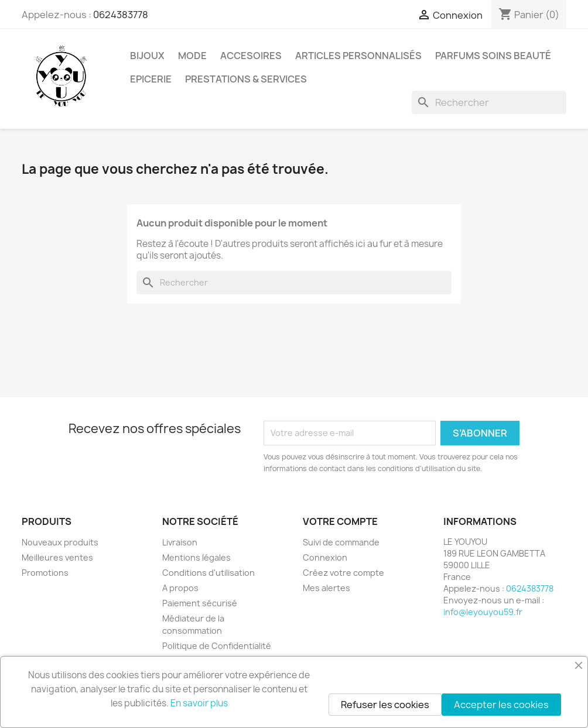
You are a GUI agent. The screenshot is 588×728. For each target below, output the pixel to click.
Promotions (45, 573)
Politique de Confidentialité (217, 646)
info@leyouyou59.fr (483, 612)
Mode (192, 56)
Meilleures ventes (57, 557)
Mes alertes (327, 588)
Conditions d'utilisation (208, 573)
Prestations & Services (246, 79)
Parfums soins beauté (493, 56)
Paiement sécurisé (200, 603)
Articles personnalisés (358, 56)
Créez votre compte (343, 573)
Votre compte (340, 521)
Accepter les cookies (501, 705)
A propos (180, 588)
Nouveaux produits (60, 542)
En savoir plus (199, 703)
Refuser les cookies (385, 705)
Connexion (325, 557)
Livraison (180, 542)
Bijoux (147, 56)
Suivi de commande (341, 542)
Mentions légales (196, 557)
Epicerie (151, 79)
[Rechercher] (489, 102)
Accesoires (251, 56)
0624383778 (121, 15)
